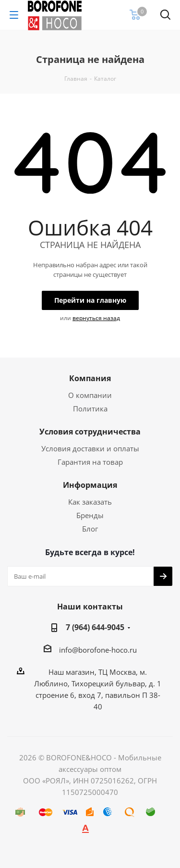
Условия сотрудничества (90, 432)
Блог (90, 529)
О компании (90, 395)
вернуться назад (96, 318)
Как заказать (90, 502)
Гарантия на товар (90, 462)
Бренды (90, 515)
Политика (90, 409)
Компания (90, 378)
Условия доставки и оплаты (90, 448)
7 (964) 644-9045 (95, 627)
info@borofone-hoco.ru (98, 650)
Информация (90, 485)
